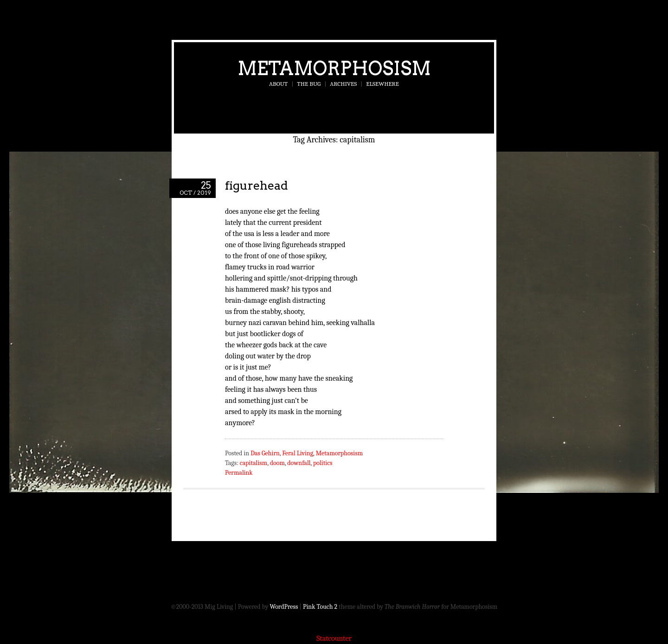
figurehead (257, 185)
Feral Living (298, 453)
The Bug (309, 84)
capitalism (254, 463)
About (278, 84)
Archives (343, 84)
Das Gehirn (265, 453)
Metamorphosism (334, 68)
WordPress (284, 607)
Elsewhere (382, 84)
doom (277, 463)
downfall (299, 463)
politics (323, 463)
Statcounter (334, 638)
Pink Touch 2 (320, 607)
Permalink (239, 473)
